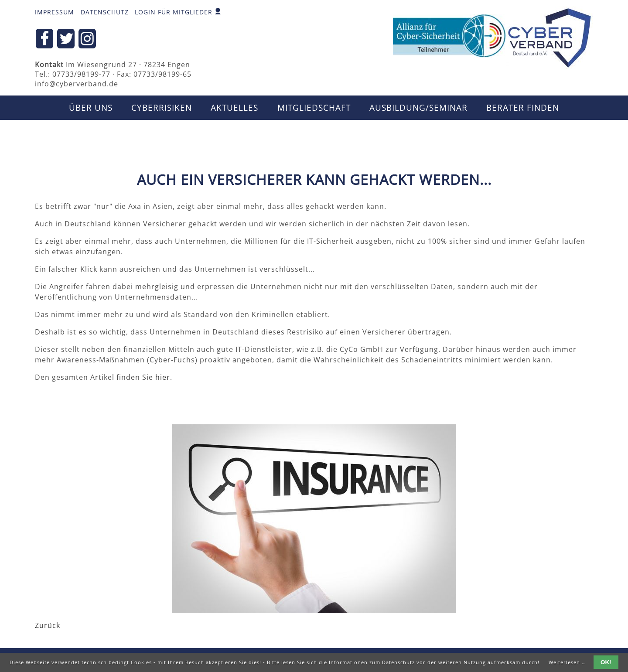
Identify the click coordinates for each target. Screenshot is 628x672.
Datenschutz (105, 12)
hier (163, 377)
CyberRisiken (162, 108)
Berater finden (523, 108)
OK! (606, 662)
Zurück (48, 625)
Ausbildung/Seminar (418, 108)
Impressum (55, 12)
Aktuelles (234, 108)
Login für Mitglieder (174, 12)
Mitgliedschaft (314, 108)
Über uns (91, 108)
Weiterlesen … (567, 662)
